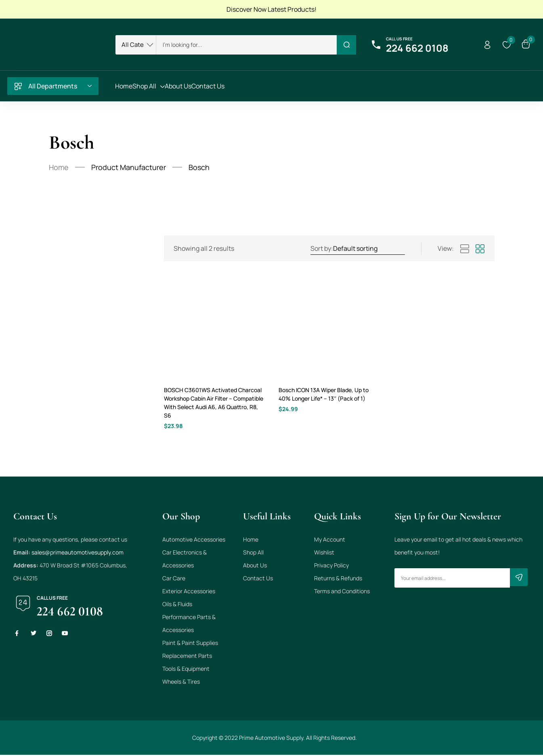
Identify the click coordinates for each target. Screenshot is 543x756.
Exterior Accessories (189, 592)
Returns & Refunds (338, 579)
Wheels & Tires (181, 683)
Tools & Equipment (186, 670)
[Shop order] (369, 248)
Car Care (174, 579)
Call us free (399, 39)
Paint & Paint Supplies (190, 644)
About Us (255, 566)
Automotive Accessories (194, 541)
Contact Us (258, 579)
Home (59, 167)
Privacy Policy (331, 566)
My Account (330, 541)
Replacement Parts (187, 657)
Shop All (253, 553)
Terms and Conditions (342, 592)
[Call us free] (376, 45)
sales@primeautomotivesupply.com (78, 553)
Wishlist (324, 553)
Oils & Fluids (177, 605)
